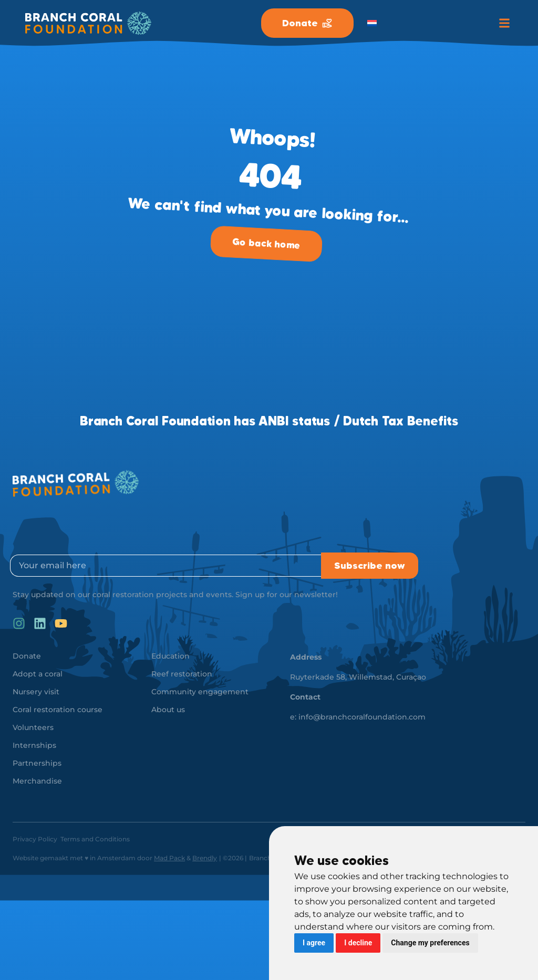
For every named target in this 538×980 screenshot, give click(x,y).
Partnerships (37, 763)
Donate (27, 656)
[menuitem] (372, 23)
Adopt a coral (38, 674)
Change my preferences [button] (430, 943)
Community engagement (200, 692)
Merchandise (37, 781)
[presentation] (90, 527)
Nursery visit (36, 692)
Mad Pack (169, 858)
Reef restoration (182, 674)
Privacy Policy (35, 839)
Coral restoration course (58, 710)
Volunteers (33, 727)
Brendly (205, 858)
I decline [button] (358, 943)
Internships (34, 745)
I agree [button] (314, 943)
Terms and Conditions (95, 839)
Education (170, 656)
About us (168, 710)
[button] (504, 23)
